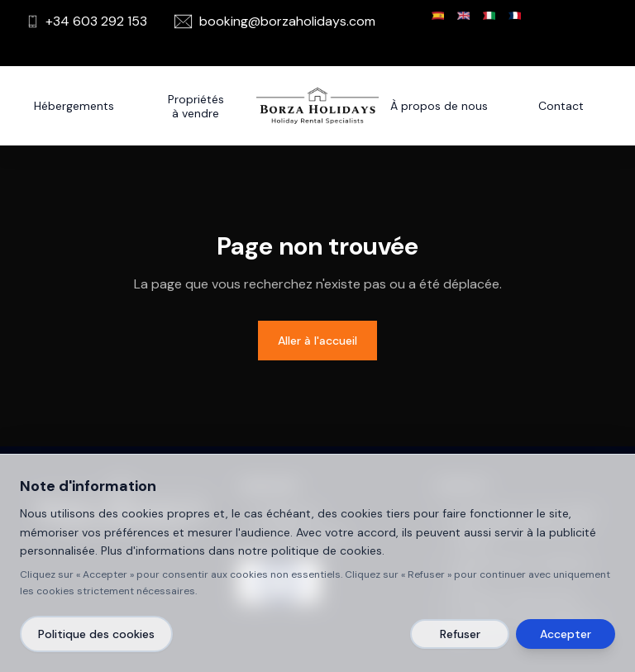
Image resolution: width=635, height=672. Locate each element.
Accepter (566, 634)
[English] (463, 16)
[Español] (438, 16)
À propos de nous (439, 106)
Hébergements (74, 106)
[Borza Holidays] (317, 106)
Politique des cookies (96, 634)
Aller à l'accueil (317, 341)
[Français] (515, 16)
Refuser (460, 634)
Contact (561, 106)
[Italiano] (489, 16)
